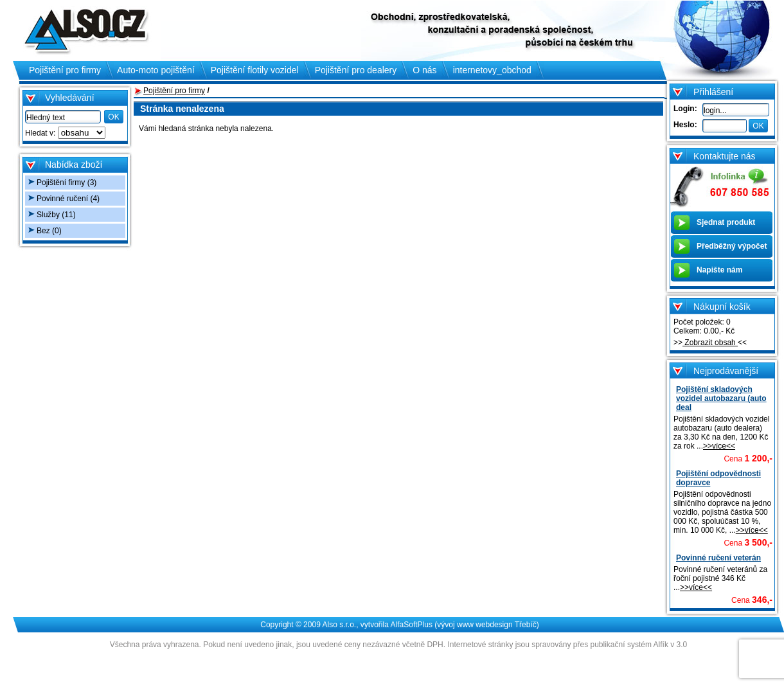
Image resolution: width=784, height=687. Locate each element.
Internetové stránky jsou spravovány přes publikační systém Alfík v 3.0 (567, 645)
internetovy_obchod (492, 70)
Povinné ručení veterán (718, 558)
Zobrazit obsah (710, 343)
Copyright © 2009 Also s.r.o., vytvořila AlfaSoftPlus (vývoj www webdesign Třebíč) (399, 625)
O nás (424, 70)
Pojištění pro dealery (356, 70)
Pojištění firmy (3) (67, 183)
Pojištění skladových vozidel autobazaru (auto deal (721, 398)
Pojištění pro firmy (174, 91)
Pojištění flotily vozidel (255, 70)
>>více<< (719, 446)
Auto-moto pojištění (156, 70)
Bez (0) (49, 231)
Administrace (398, 660)
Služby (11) (56, 215)
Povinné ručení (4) (68, 199)
